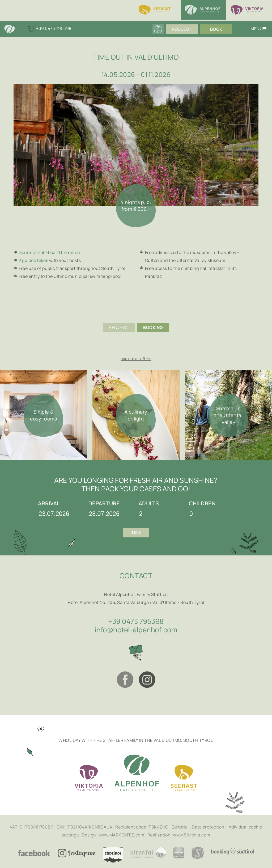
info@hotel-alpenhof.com (136, 630)
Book (216, 29)
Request (182, 29)
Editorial (180, 827)
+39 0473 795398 (136, 621)
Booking (153, 327)
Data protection (208, 827)
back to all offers (136, 359)
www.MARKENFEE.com (122, 835)
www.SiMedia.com (192, 835)
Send (136, 532)
